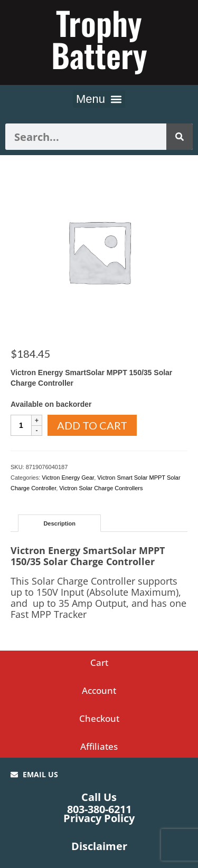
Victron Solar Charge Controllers (101, 488)
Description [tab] (59, 523)
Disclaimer (99, 846)
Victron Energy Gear (68, 478)
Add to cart (92, 425)
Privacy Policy (99, 818)
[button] (99, 99)
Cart (99, 662)
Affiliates (99, 746)
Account (99, 690)
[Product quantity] (21, 425)
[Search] (180, 137)
